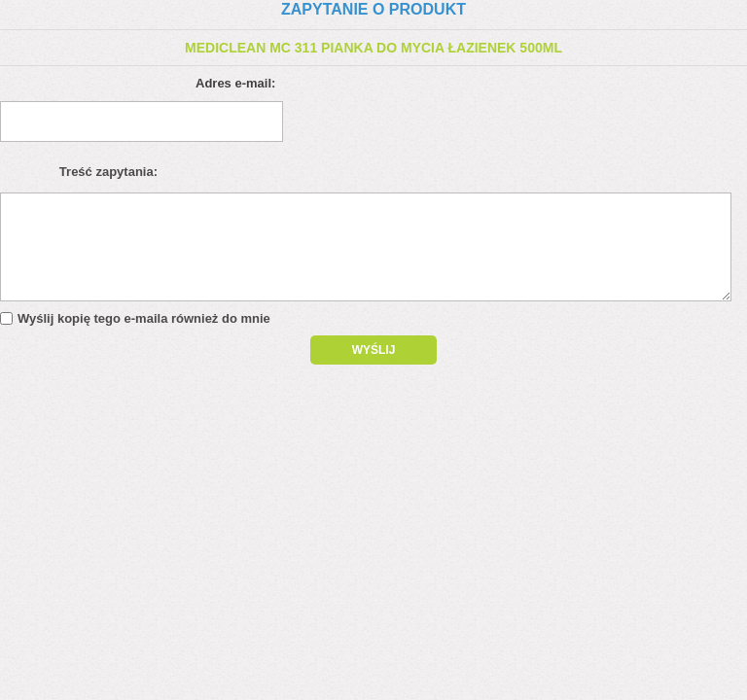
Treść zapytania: (108, 172)
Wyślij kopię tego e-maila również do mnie (144, 318)
